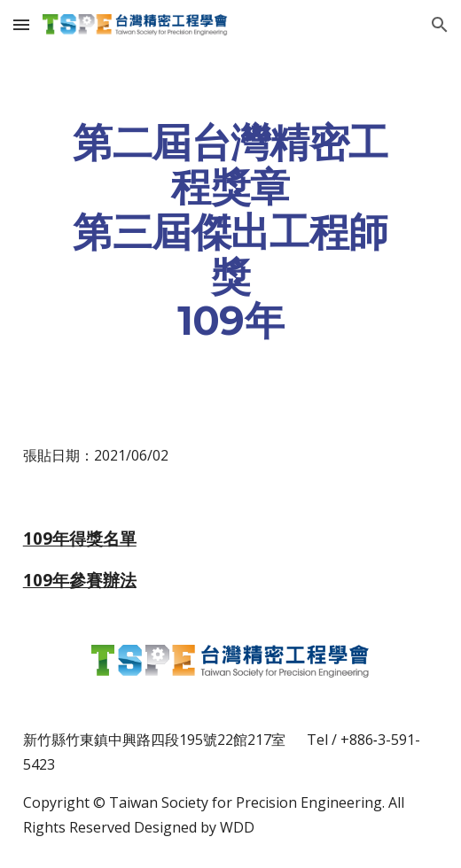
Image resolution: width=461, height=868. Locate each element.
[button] (21, 24)
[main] (231, 232)
